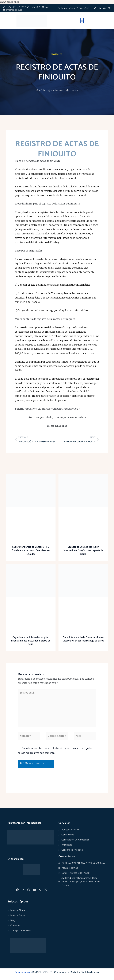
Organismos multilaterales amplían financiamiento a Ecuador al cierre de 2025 (31, 641)
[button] (82, 21)
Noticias (57, 54)
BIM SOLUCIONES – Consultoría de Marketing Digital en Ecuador (66, 972)
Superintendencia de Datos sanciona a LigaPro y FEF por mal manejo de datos (83, 639)
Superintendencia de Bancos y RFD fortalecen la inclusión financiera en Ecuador (31, 550)
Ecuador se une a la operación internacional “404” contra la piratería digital (83, 550)
